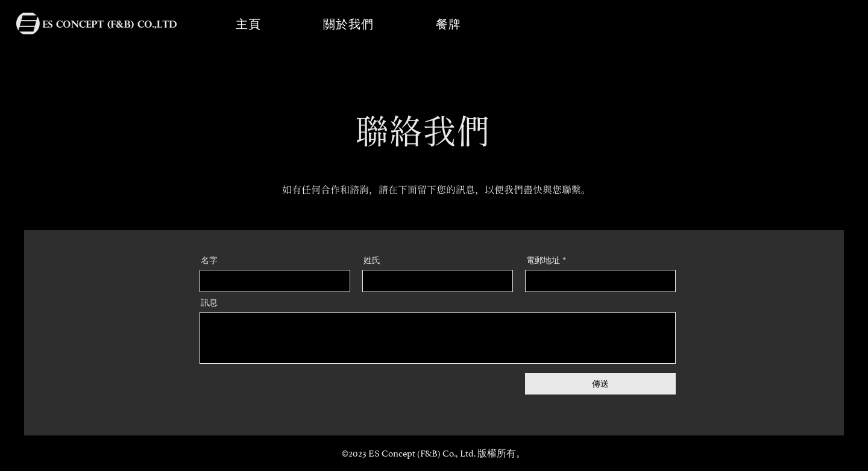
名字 (209, 260)
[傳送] (600, 384)
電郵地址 (543, 260)
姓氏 (372, 260)
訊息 (209, 302)
